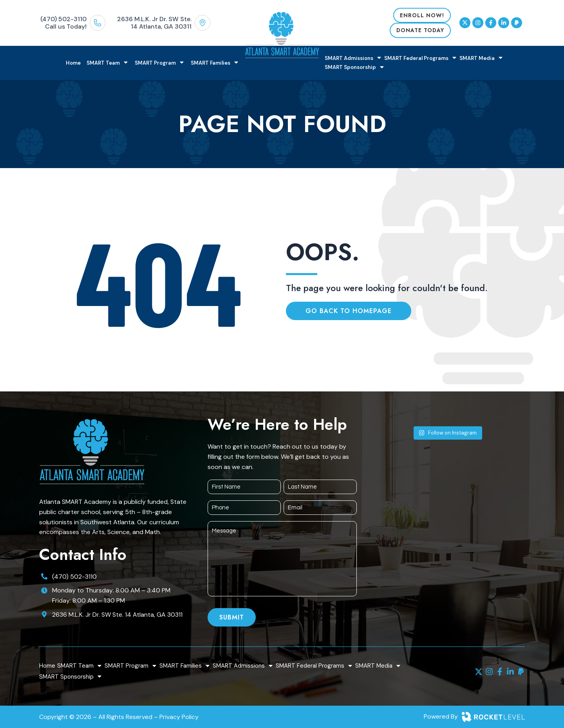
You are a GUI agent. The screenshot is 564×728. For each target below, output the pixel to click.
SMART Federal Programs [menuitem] (421, 58)
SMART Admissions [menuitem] (353, 58)
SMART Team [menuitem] (108, 63)
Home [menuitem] (73, 63)
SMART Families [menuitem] (215, 63)
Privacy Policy (179, 717)
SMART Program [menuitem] (160, 63)
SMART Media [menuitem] (482, 58)
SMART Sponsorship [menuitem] (355, 68)
